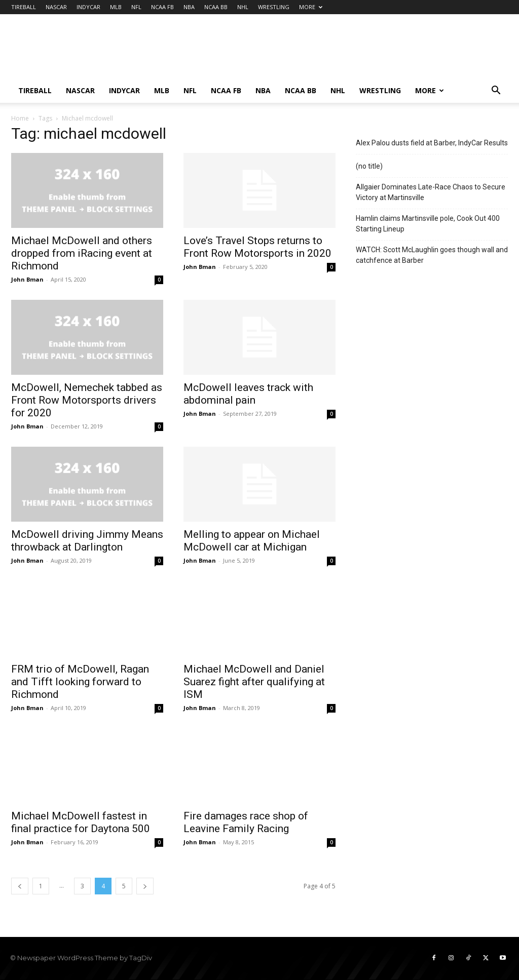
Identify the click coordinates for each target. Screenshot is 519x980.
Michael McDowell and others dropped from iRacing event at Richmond (82, 253)
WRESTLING (274, 7)
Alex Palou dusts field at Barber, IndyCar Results (432, 143)
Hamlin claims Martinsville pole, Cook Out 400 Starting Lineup (428, 224)
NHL (243, 7)
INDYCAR (88, 7)
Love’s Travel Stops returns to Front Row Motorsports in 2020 (257, 247)
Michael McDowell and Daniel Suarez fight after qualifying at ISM (254, 682)
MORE (311, 7)
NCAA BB (216, 7)
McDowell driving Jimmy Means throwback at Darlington (87, 541)
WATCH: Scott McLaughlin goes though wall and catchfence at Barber (432, 255)
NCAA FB (162, 7)
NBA (189, 7)
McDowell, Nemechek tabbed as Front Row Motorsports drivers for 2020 (87, 400)
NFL (136, 7)
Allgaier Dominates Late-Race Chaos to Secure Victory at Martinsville (431, 192)
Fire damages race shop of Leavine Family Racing (246, 822)
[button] (496, 91)
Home (20, 118)
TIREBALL (24, 7)
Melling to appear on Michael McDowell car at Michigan (252, 541)
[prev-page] (20, 886)
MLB (116, 7)
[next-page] (145, 886)
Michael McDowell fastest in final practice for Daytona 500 (81, 822)
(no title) (369, 166)
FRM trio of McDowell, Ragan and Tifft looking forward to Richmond (80, 682)
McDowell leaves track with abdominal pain (248, 394)
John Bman (27, 279)
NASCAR (56, 7)
